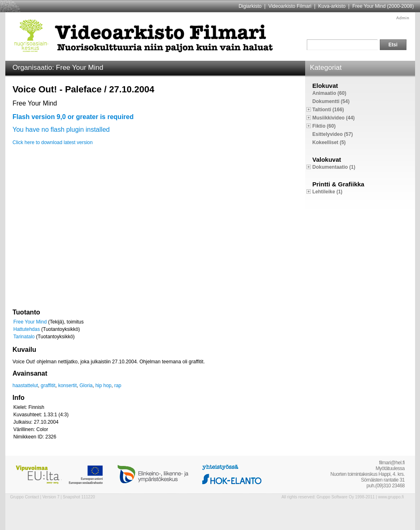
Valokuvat (327, 159)
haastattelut (25, 385)
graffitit (48, 385)
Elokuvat (325, 86)
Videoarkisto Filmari (290, 6)
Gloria (86, 385)
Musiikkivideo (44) (334, 118)
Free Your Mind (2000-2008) (383, 6)
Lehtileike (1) (328, 192)
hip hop (103, 385)
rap (118, 385)
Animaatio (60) (330, 93)
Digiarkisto (250, 6)
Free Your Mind (30, 322)
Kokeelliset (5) (329, 142)
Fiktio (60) (324, 126)
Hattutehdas (27, 329)
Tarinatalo (24, 337)
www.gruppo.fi (391, 497)
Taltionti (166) (328, 110)
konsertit (67, 385)
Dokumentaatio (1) (334, 167)
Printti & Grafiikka (339, 184)
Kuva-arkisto (332, 6)
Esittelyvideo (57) (333, 134)
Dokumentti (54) (331, 101)
